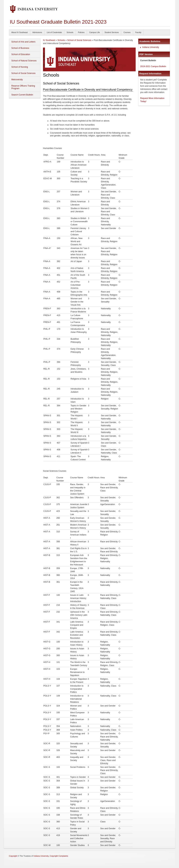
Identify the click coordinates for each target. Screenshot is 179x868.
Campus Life (94, 32)
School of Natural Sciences (24, 61)
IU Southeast (49, 40)
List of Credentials (54, 32)
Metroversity (17, 80)
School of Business (20, 48)
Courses (127, 32)
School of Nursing (20, 67)
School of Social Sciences (23, 73)
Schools (70, 32)
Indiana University (151, 47)
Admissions (37, 32)
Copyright (13, 856)
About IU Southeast (20, 32)
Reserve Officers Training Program (23, 87)
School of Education (21, 54)
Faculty (138, 32)
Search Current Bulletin (22, 95)
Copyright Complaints (59, 856)
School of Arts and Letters (23, 42)
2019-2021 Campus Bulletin (153, 66)
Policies (81, 32)
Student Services (112, 32)
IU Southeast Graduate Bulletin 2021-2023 (58, 22)
